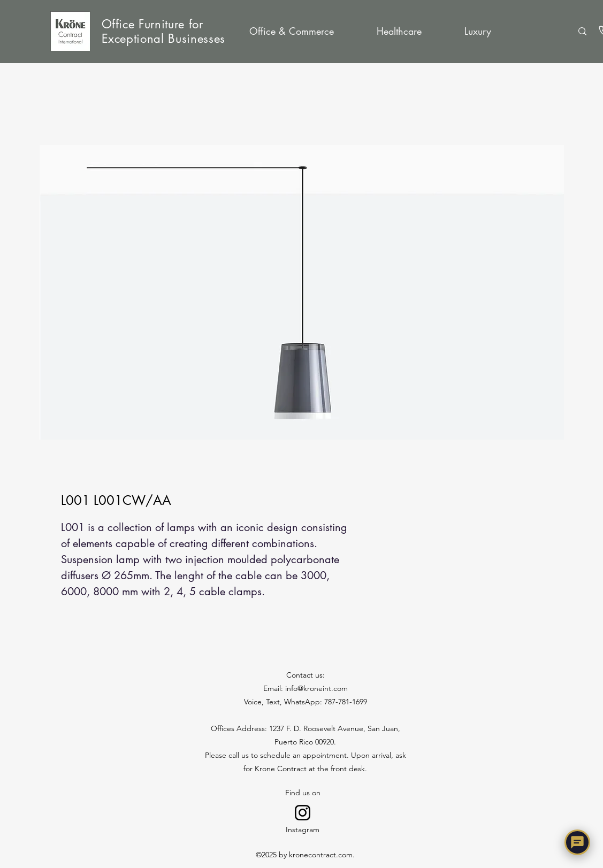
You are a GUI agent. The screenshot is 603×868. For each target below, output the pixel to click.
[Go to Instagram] (303, 813)
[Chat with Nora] (577, 842)
